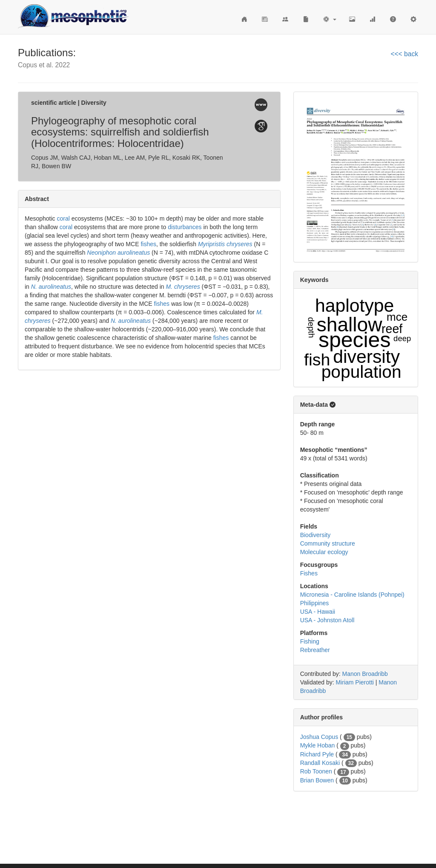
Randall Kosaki (320, 763)
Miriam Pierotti (354, 682)
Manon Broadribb (365, 674)
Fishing (310, 641)
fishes (148, 244)
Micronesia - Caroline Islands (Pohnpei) (352, 595)
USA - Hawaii (318, 612)
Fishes (309, 573)
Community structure (328, 543)
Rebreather (315, 650)
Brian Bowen (317, 780)
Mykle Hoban (318, 745)
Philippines (315, 603)
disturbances (185, 227)
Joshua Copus (319, 737)
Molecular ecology (324, 552)
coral (63, 218)
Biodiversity (316, 535)
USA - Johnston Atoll (327, 620)
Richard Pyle (317, 754)
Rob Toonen (316, 771)
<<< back (404, 54)
